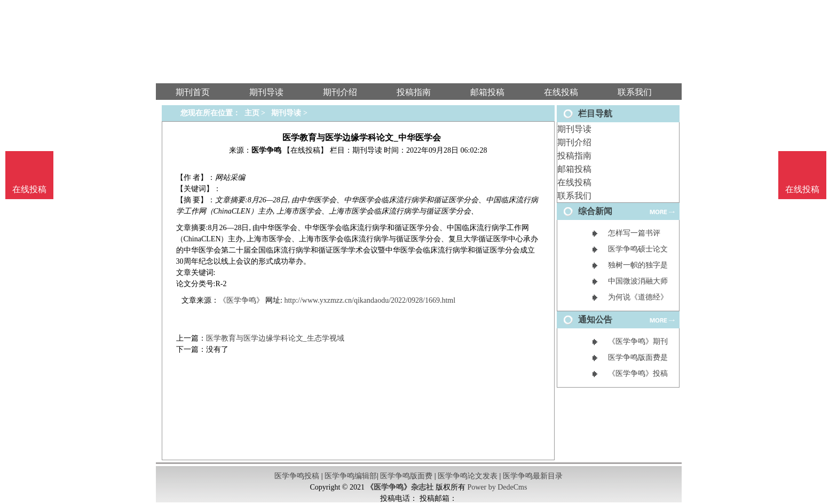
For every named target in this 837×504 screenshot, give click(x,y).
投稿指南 (574, 156)
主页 (252, 113)
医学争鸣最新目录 (533, 476)
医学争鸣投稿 (297, 476)
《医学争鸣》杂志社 (400, 487)
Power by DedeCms (497, 487)
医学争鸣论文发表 (468, 476)
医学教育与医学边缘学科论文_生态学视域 (275, 338)
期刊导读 (574, 129)
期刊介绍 (574, 142)
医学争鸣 (266, 150)
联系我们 (574, 196)
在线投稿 (574, 182)
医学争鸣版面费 (406, 476)
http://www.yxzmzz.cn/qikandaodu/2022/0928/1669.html (370, 300)
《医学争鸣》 (241, 300)
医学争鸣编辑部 (351, 476)
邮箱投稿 (574, 169)
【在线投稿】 (305, 150)
